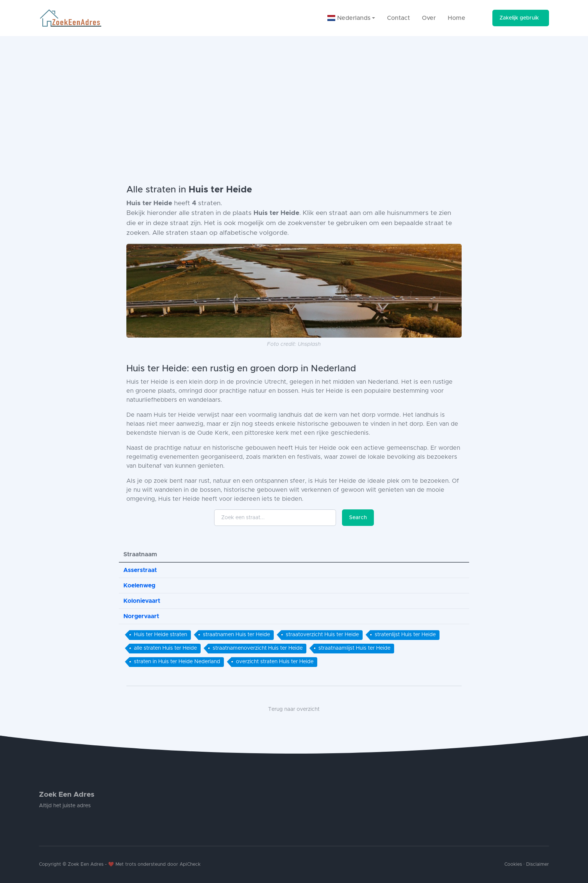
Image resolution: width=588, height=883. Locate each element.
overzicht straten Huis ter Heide (275, 662)
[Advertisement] (294, 92)
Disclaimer (538, 864)
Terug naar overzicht (294, 709)
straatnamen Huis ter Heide (236, 635)
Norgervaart (141, 616)
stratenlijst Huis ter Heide (405, 635)
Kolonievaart (142, 601)
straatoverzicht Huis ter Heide (322, 635)
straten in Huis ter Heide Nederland (177, 662)
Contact (398, 18)
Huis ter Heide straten (160, 635)
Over (429, 18)
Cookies (513, 864)
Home (457, 18)
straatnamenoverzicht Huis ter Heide (258, 648)
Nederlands (349, 18)
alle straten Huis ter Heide (165, 648)
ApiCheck (190, 864)
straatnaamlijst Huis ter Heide (354, 648)
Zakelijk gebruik (519, 18)
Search (358, 518)
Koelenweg (139, 586)
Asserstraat (140, 570)
